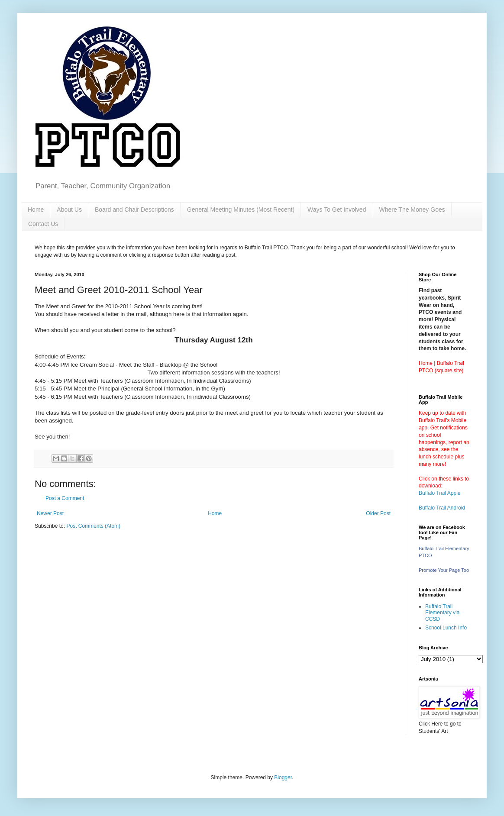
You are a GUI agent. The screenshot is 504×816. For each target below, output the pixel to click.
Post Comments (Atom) (93, 526)
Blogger (283, 777)
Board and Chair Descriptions (134, 210)
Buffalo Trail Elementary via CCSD (442, 613)
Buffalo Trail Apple (440, 493)
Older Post (378, 513)
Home (36, 210)
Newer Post (50, 513)
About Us (69, 210)
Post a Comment (65, 498)
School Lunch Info (446, 628)
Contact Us (43, 224)
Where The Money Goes (412, 210)
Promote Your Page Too (444, 570)
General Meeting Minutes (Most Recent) (241, 210)
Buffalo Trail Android (442, 508)
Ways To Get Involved (337, 210)
